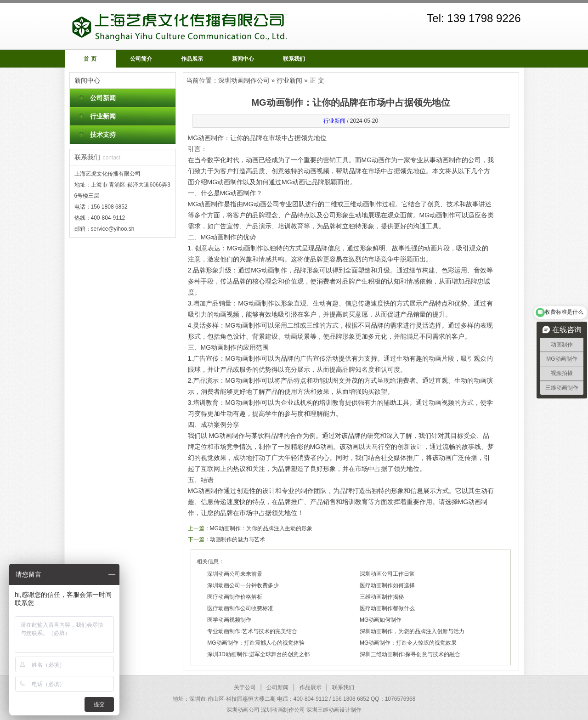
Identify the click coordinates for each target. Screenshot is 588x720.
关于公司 (245, 687)
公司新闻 (103, 98)
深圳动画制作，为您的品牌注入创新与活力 (412, 631)
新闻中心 (243, 59)
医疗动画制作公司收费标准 (240, 608)
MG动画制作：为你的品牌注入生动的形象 (261, 528)
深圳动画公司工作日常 (387, 574)
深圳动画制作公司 (244, 80)
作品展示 (192, 59)
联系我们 (294, 59)
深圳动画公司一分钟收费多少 (243, 585)
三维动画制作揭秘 (382, 597)
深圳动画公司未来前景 (235, 574)
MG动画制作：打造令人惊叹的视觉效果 (408, 643)
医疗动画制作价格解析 (235, 597)
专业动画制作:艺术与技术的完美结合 (252, 631)
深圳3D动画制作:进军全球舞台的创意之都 (258, 654)
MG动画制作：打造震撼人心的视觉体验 (256, 643)
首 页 (90, 59)
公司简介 (141, 59)
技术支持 (103, 135)
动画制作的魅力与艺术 (237, 539)
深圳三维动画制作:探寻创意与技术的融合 (410, 654)
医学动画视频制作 (229, 620)
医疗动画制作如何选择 (387, 585)
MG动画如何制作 (381, 620)
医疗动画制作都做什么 (387, 608)
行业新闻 (103, 116)
